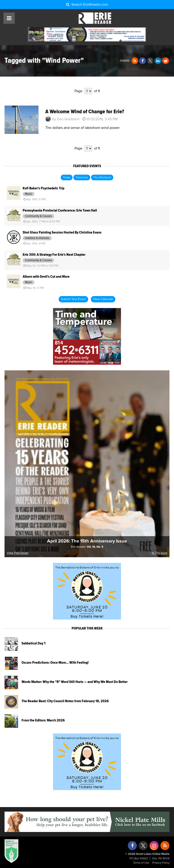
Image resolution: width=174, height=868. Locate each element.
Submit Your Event (73, 299)
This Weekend (102, 178)
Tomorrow (82, 178)
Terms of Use (141, 863)
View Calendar (103, 299)
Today (67, 178)
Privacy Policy (161, 863)
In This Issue (159, 553)
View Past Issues (18, 553)
